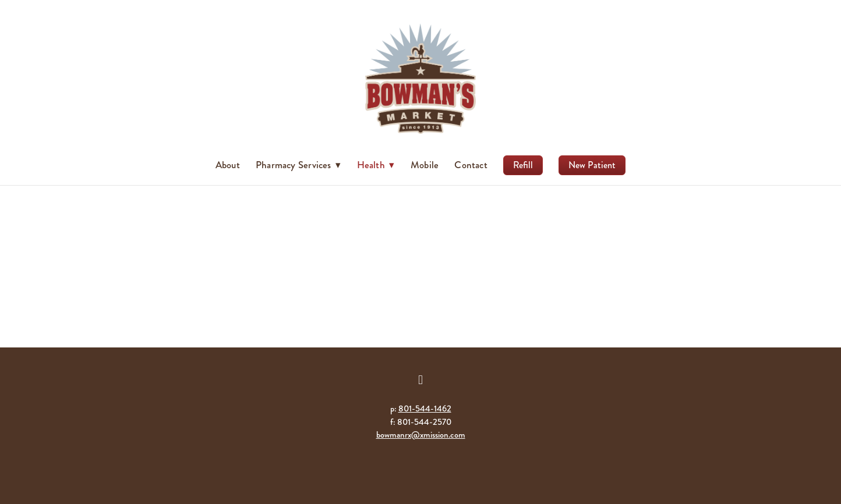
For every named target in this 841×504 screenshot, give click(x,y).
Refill (523, 165)
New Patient (592, 165)
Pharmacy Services (298, 165)
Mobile (425, 165)
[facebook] (421, 380)
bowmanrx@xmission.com (421, 435)
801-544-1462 (425, 409)
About (228, 165)
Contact (471, 165)
